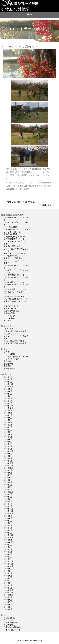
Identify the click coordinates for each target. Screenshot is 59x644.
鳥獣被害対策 (9, 313)
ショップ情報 (9, 354)
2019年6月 (8, 523)
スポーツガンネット (12, 630)
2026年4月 (8, 377)
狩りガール (8, 620)
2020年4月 (8, 504)
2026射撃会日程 (10, 227)
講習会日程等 (9, 369)
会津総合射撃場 (15, 9)
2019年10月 (8, 513)
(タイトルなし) (10, 329)
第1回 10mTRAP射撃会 (14, 341)
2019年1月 (8, 533)
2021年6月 (8, 478)
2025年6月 (8, 396)
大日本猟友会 (9, 625)
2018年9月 (8, 540)
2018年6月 (8, 547)
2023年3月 (8, 446)
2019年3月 (8, 530)
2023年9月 (8, 432)
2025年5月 (8, 398)
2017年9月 (8, 569)
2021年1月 (8, 490)
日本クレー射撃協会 (12, 627)
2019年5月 (8, 525)
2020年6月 (8, 499)
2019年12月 (8, 509)
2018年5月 (8, 549)
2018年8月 (8, 542)
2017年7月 (8, 573)
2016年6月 (8, 605)
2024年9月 (8, 410)
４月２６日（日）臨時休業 (15, 343)
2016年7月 (8, 602)
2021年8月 (8, 473)
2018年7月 (8, 545)
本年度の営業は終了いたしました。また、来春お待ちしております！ (16, 249)
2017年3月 (8, 583)
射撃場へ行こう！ (11, 309)
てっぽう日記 (9, 618)
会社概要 (7, 321)
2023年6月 (8, 439)
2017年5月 (8, 578)
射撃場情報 (8, 364)
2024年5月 (8, 420)
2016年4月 (8, 609)
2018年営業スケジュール (14, 282)
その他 (6, 352)
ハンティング (9, 316)
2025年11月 (8, 384)
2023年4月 (8, 444)
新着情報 (7, 366)
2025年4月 (8, 401)
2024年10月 (8, 408)
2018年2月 (8, 557)
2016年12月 (8, 590)
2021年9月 (8, 470)
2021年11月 (8, 466)
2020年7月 (8, 497)
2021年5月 (8, 480)
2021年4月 (8, 482)
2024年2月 (8, 427)
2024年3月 (8, 425)
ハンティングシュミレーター (16, 357)
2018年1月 (8, 559)
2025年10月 (8, 387)
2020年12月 (8, 492)
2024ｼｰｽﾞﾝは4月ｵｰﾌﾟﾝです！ (16, 261)
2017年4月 (8, 581)
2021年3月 (8, 485)
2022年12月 (8, 451)
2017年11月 (8, 564)
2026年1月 (8, 382)
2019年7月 (8, 521)
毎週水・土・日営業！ (13, 258)
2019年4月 (8, 528)
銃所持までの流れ (11, 311)
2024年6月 (8, 418)
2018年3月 (8, 554)
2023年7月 (8, 437)
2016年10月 (8, 595)
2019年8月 (8, 518)
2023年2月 (8, 449)
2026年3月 (8, 379)
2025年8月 (8, 391)
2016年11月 (8, 593)
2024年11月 (8, 406)
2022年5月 (8, 456)
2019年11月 (8, 511)
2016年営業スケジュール (14, 297)
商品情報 (7, 361)
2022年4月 (8, 458)
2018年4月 (8, 552)
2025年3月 (8, 403)
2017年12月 (8, 561)
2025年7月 (8, 394)
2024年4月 (8, 422)
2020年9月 (8, 494)
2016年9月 (8, 597)
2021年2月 (8, 487)
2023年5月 (8, 442)
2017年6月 (8, 576)
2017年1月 (8, 588)
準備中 (6, 263)
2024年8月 (8, 413)
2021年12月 (8, 463)
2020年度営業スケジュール (15, 289)
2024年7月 (8, 415)
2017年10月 (8, 566)
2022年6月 (8, 454)
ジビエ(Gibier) (9, 318)
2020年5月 (8, 502)
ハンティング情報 (11, 359)
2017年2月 (8, 585)
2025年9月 (8, 389)
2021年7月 (8, 475)
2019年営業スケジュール (14, 275)
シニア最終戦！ (44, 205)
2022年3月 (8, 461)
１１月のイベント (11, 306)
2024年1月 (8, 430)
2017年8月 (8, 571)
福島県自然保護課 (11, 623)
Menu (29, 14)
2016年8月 (8, 600)
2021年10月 (8, 468)
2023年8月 (8, 434)
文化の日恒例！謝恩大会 (20, 202)
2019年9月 (8, 516)
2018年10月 (8, 537)
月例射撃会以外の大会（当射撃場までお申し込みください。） (16, 301)
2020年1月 (8, 506)
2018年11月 (8, 535)
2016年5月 (8, 607)
